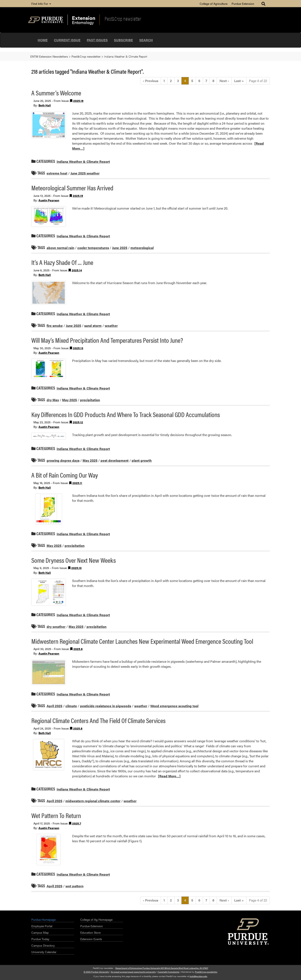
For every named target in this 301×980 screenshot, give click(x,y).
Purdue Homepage (43, 919)
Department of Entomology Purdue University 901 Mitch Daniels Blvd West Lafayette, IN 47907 (162, 968)
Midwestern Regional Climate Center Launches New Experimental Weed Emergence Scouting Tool (142, 641)
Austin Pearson (49, 200)
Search (146, 40)
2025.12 (78, 422)
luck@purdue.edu (198, 976)
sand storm (93, 326)
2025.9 (78, 649)
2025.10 (76, 568)
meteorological (142, 248)
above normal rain (60, 248)
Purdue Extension (243, 4)
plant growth (142, 460)
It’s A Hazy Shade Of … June (62, 262)
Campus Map (40, 932)
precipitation (90, 400)
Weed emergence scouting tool (174, 706)
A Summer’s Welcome (56, 93)
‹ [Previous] (151, 81)
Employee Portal (42, 926)
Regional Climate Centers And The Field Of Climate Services (98, 720)
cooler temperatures (93, 248)
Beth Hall (45, 105)
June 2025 (120, 248)
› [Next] (224, 81)
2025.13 (78, 348)
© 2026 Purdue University (96, 972)
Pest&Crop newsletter (123, 19)
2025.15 (78, 196)
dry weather (56, 627)
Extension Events (91, 939)
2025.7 (77, 823)
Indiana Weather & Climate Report (83, 161)
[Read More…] (169, 776)
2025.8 (78, 728)
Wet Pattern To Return (56, 815)
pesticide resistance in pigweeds (106, 706)
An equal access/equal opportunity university (133, 972)
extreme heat (57, 173)
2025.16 (78, 101)
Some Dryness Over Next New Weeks (74, 560)
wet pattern (74, 886)
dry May (53, 400)
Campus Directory (43, 945)
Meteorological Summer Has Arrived (72, 188)
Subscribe (123, 40)
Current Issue (67, 40)
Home (43, 40)
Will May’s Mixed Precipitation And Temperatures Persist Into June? (107, 340)
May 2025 (70, 400)
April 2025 (54, 706)
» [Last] (239, 81)
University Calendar (44, 952)
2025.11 (77, 483)
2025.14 (77, 270)
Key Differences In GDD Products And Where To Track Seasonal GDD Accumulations (126, 414)
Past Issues (97, 40)
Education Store (90, 932)
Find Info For (41, 4)
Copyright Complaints (168, 972)
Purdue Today (40, 939)
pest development (115, 460)
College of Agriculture (214, 4)
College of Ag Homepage (96, 919)
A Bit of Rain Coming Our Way (65, 475)
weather (111, 326)
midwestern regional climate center (93, 801)
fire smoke (55, 326)
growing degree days (63, 460)
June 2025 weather (85, 173)
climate (71, 706)
